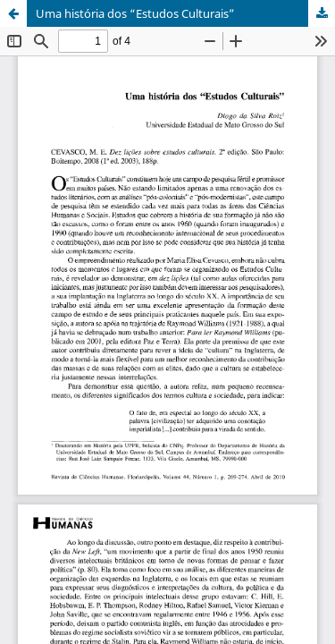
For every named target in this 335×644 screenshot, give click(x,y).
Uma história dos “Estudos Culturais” (135, 13)
